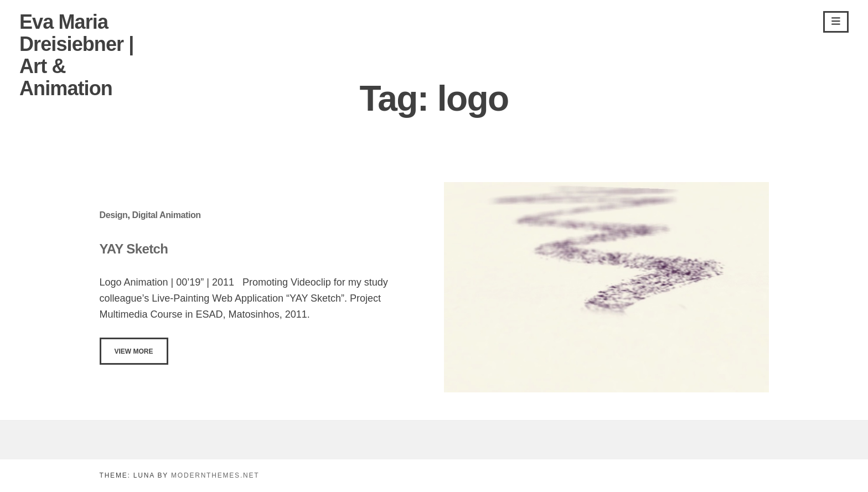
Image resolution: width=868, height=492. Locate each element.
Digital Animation (167, 215)
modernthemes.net (215, 475)
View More (134, 351)
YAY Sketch (134, 249)
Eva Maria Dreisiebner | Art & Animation (76, 55)
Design (114, 215)
